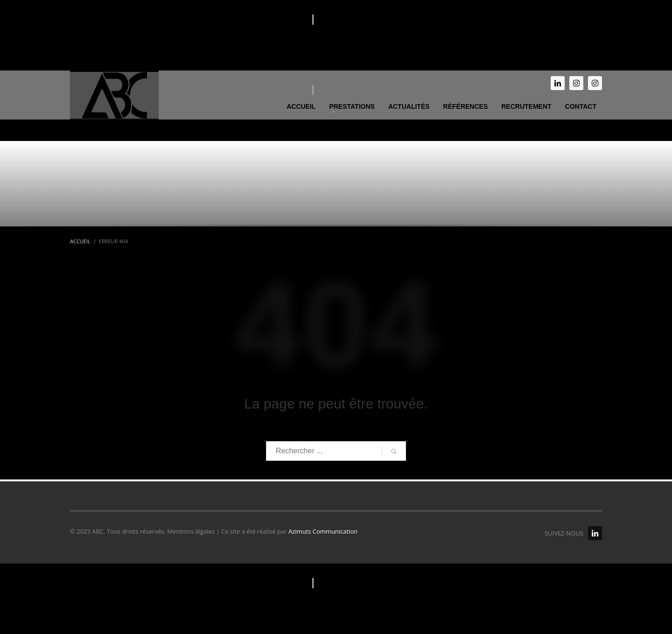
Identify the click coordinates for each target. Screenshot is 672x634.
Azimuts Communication (323, 531)
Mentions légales (266, 18)
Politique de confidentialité (382, 18)
